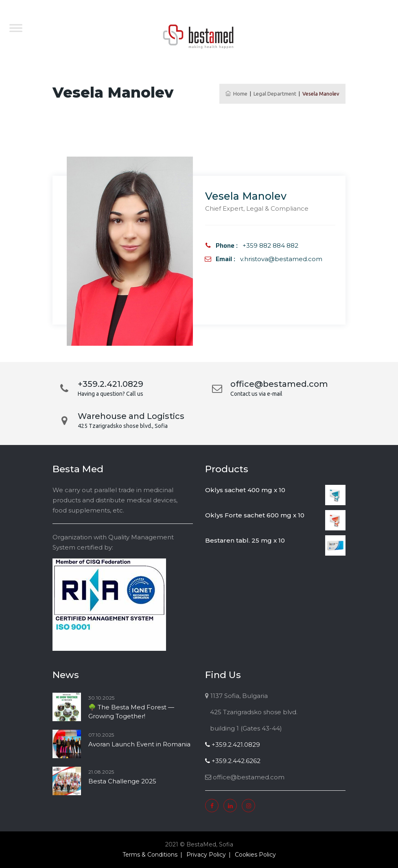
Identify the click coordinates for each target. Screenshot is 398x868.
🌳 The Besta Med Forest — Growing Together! (131, 712)
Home (236, 94)
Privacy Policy (206, 855)
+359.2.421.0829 (233, 745)
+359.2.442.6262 (233, 761)
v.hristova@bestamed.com (281, 259)
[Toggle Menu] (16, 28)
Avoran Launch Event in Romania (139, 744)
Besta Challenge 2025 (122, 781)
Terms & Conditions (150, 855)
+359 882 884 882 (270, 245)
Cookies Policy (255, 855)
